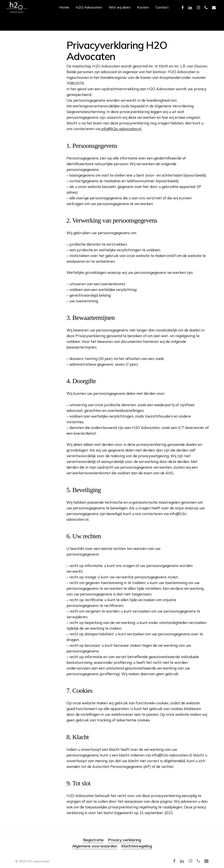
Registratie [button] (93, 840)
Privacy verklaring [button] (125, 840)
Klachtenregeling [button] (137, 846)
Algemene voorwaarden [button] (95, 846)
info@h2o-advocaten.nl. (121, 129)
